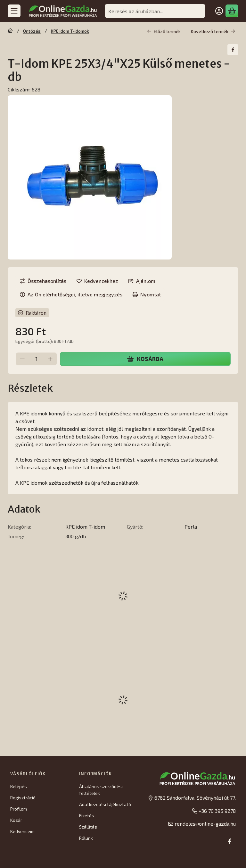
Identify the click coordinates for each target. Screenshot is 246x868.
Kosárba (145, 359)
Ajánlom (142, 281)
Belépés (19, 786)
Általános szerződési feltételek (101, 790)
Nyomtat (147, 294)
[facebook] (233, 50)
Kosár (16, 820)
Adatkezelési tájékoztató (105, 804)
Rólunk (86, 838)
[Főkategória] (10, 31)
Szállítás (88, 827)
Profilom (19, 809)
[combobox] (155, 11)
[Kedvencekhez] (97, 281)
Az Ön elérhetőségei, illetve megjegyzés (71, 294)
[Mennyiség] (36, 359)
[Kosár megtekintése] (232, 11)
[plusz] (50, 359)
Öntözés (32, 31)
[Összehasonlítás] (43, 281)
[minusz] (22, 359)
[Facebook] (230, 841)
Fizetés (87, 816)
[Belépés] (219, 11)
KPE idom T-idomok (70, 31)
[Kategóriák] (14, 11)
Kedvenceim (22, 831)
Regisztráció (23, 798)
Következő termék (213, 31)
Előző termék (164, 31)
